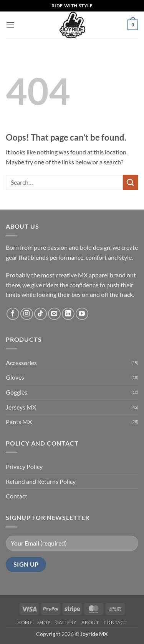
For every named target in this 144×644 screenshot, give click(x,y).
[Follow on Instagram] (27, 314)
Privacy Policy (24, 466)
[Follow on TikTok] (41, 314)
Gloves (15, 377)
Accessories (21, 363)
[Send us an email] (54, 314)
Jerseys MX (21, 407)
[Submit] (131, 182)
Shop (44, 622)
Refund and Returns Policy (41, 481)
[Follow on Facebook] (13, 314)
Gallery (66, 622)
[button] (10, 25)
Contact (17, 496)
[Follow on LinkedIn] (68, 314)
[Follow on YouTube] (82, 314)
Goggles (17, 392)
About (90, 622)
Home (25, 622)
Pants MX (19, 422)
